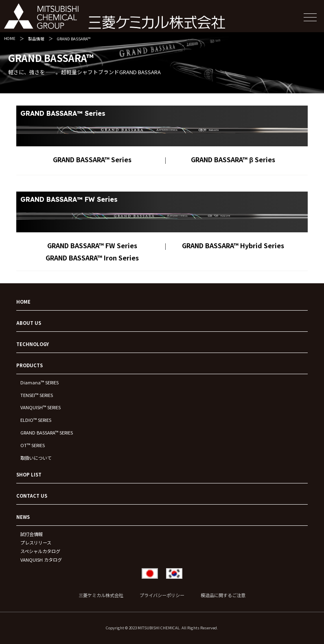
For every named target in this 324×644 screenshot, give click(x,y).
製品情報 (36, 39)
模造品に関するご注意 (223, 595)
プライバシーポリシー (162, 595)
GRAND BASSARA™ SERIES (47, 432)
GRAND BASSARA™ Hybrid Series (233, 245)
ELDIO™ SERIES (36, 420)
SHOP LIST (29, 474)
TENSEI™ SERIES (37, 395)
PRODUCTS (30, 365)
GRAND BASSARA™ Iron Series (92, 258)
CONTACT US (32, 496)
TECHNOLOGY (33, 344)
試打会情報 (32, 534)
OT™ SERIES (33, 445)
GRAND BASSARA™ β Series (233, 159)
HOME (10, 38)
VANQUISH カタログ (41, 560)
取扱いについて (36, 458)
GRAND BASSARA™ (74, 39)
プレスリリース (36, 543)
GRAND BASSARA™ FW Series (92, 245)
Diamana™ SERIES (39, 382)
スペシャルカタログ (40, 551)
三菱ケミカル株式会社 (101, 595)
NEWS (23, 517)
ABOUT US (29, 323)
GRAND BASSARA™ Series (92, 159)
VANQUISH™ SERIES (40, 407)
